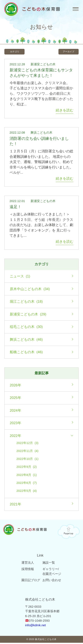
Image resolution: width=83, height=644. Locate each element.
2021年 (15, 505)
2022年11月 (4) (27, 452)
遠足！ (15, 208)
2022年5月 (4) (27, 492)
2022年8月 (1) (27, 476)
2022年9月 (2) (27, 468)
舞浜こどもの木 (41, 134)
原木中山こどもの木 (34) (30, 290)
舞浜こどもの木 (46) (26, 341)
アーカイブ (66, 52)
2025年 (15, 399)
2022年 (15, 437)
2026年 (15, 386)
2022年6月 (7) (27, 484)
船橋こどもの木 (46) (26, 353)
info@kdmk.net (35, 626)
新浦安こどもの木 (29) (28, 315)
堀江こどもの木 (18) (26, 303)
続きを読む (65, 111)
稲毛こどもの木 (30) (26, 328)
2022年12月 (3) (27, 444)
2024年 (15, 412)
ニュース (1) (20, 278)
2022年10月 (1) (27, 460)
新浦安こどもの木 (43, 65)
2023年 (15, 424)
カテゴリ (17, 52)
